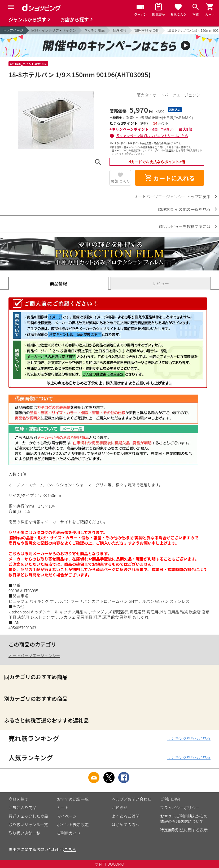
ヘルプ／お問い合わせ (132, 799)
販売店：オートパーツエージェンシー (170, 95)
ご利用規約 (170, 799)
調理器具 (120, 30)
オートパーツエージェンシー (34, 655)
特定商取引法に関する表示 (184, 830)
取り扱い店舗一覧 (24, 833)
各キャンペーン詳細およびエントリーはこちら (152, 136)
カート (63, 808)
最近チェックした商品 (28, 816)
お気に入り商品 (22, 808)
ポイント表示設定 (73, 824)
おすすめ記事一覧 (73, 799)
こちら (70, 849)
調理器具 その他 (147, 30)
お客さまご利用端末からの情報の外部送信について (184, 819)
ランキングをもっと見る (189, 738)
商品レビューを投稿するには (185, 226)
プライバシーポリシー (180, 808)
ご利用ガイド (69, 833)
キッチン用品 (94, 30)
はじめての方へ (126, 824)
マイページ (67, 816)
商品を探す (18, 799)
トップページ (13, 30)
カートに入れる (170, 178)
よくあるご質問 (126, 816)
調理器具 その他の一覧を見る (184, 209)
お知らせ (120, 808)
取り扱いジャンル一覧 (28, 824)
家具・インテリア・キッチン (54, 30)
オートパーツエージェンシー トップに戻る (172, 196)
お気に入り (120, 181)
